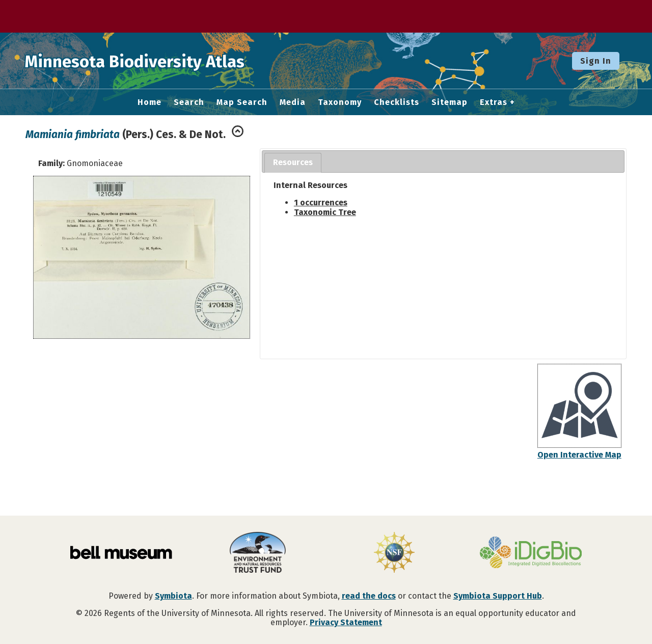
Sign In (596, 61)
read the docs (369, 596)
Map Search (242, 102)
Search (189, 102)
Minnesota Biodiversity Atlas (158, 61)
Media (293, 102)
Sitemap (450, 102)
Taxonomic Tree (325, 212)
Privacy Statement (346, 622)
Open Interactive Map (579, 455)
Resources (293, 162)
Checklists (397, 102)
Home (150, 102)
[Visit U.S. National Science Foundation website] (394, 553)
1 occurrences (321, 203)
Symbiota (173, 596)
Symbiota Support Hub (498, 596)
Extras (494, 102)
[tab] (293, 163)
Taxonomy (340, 102)
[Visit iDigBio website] (531, 553)
